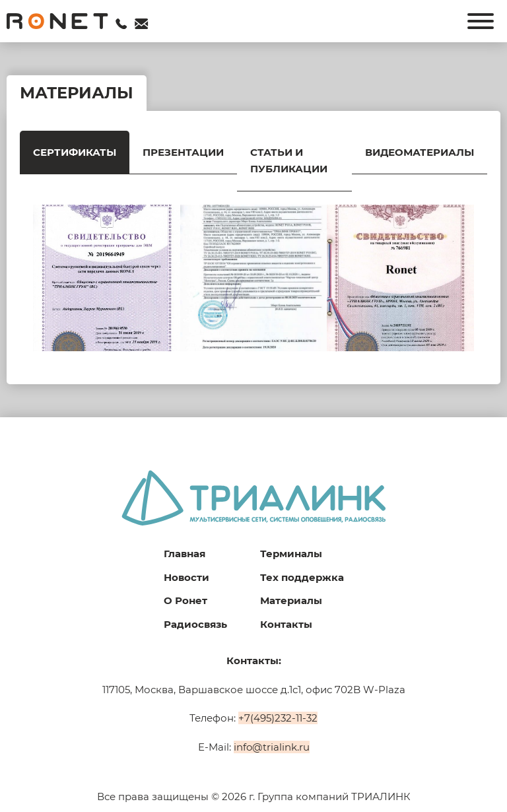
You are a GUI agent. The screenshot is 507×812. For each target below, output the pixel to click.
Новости (186, 577)
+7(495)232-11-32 (278, 718)
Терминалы (291, 554)
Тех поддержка (302, 577)
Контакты (286, 624)
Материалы (291, 600)
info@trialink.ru (272, 747)
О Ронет (186, 600)
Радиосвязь (195, 624)
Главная (185, 554)
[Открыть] (481, 21)
